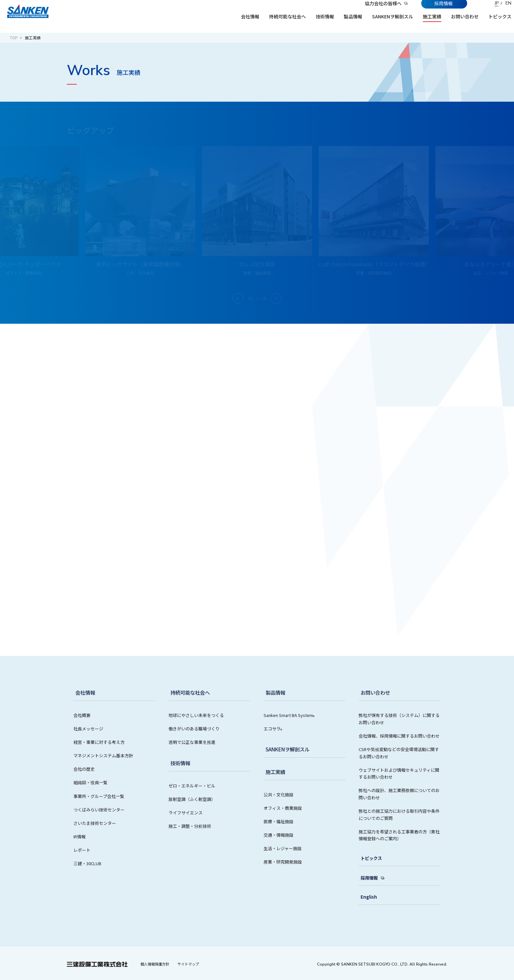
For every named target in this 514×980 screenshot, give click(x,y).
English (366, 897)
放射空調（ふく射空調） (192, 799)
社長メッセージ (88, 729)
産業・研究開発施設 (283, 862)
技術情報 (179, 763)
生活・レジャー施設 (283, 848)
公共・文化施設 (278, 795)
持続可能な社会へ (189, 693)
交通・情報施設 (278, 835)
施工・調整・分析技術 (190, 826)
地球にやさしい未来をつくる (196, 715)
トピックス (369, 858)
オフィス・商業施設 (283, 808)
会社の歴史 (84, 769)
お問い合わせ (374, 693)
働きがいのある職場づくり (194, 729)
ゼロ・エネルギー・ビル (192, 786)
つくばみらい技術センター (99, 810)
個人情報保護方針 (156, 963)
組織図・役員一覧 (90, 782)
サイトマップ (193, 963)
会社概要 (82, 715)
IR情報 (79, 837)
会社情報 (84, 693)
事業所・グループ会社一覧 (99, 796)
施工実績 (274, 772)
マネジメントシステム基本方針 (103, 755)
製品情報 (274, 693)
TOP (14, 38)
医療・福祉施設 (278, 821)
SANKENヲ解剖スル (287, 749)
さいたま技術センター (95, 823)
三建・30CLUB (87, 863)
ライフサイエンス (186, 813)
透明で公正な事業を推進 (192, 742)
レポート (82, 850)
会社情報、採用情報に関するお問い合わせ (399, 736)
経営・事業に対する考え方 (99, 742)
